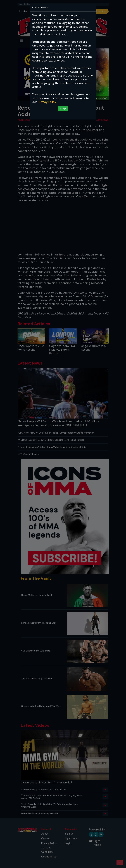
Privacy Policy (47, 102)
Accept (63, 108)
